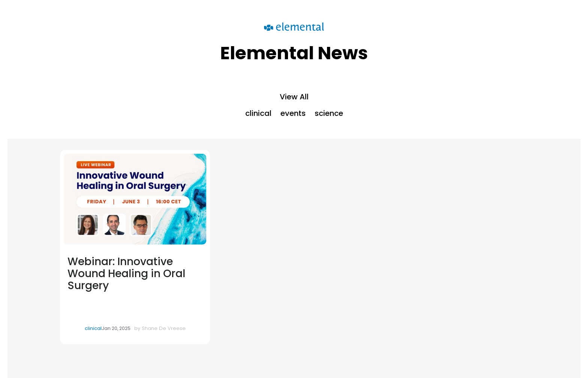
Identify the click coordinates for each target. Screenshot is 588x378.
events (293, 113)
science (329, 113)
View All (294, 97)
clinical (258, 113)
